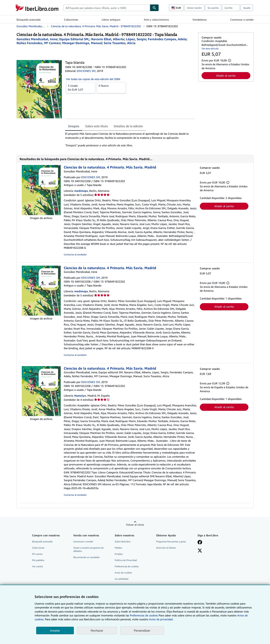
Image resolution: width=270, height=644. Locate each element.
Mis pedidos (38, 560)
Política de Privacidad (126, 560)
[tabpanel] (130, 140)
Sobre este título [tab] (97, 126)
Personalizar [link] (142, 630)
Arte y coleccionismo (156, 20)
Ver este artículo (210, 48)
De (81, 87)
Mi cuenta (37, 554)
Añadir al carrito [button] (226, 75)
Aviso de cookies (123, 573)
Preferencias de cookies (144, 615)
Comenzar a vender (242, 20)
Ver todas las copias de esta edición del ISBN (93, 79)
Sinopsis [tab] (74, 126)
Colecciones (71, 20)
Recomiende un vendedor (87, 557)
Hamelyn (80, 396)
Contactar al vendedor (75, 254)
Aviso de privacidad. (161, 619)
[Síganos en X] (200, 551)
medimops (81, 191)
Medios (118, 548)
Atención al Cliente (166, 548)
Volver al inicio (135, 525)
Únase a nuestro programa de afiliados (88, 549)
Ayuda (247, 8)
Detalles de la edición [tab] (128, 126)
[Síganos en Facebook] (200, 543)
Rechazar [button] (97, 630)
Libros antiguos (111, 20)
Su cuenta (213, 8)
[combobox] (107, 8)
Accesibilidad (121, 579)
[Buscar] (154, 8)
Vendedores (200, 20)
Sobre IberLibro (123, 541)
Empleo (119, 554)
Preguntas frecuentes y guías (171, 541)
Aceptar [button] (55, 630)
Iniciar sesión (194, 8)
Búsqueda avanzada (28, 20)
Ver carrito (38, 566)
